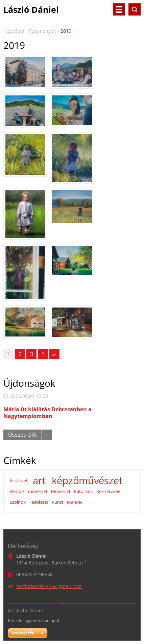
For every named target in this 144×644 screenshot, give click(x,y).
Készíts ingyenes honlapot (33, 621)
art (39, 480)
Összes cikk (22, 435)
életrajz (17, 491)
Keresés (135, 9)
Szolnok (18, 502)
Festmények (42, 31)
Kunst (58, 502)
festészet (19, 480)
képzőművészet (87, 480)
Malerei (74, 502)
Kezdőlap (14, 31)
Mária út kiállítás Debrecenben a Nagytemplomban (47, 413)
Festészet (39, 502)
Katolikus (83, 491)
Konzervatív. (109, 491)
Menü (119, 9)
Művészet (61, 491)
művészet (38, 491)
